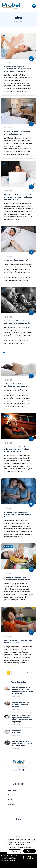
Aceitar (29, 851)
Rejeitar (15, 851)
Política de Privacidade (24, 848)
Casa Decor (12, 795)
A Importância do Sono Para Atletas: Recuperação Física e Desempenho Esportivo (17, 449)
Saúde (6, 416)
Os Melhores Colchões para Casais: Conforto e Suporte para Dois (18, 514)
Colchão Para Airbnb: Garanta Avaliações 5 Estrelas (17, 133)
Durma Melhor (8, 547)
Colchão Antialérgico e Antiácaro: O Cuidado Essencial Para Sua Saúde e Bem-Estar (18, 69)
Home (16, 22)
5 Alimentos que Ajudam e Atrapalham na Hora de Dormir (17, 578)
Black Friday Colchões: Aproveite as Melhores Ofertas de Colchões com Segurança (18, 197)
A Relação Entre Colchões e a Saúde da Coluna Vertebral (16, 385)
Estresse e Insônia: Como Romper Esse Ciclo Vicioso (18, 641)
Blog (22, 22)
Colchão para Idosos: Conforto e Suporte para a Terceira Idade (18, 322)
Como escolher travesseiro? (16, 260)
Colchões (11, 804)
